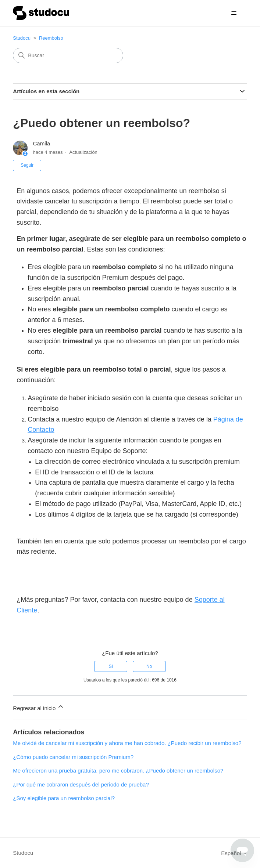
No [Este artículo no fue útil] (149, 666)
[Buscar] (68, 55)
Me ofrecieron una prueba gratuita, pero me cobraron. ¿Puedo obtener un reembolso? (118, 771)
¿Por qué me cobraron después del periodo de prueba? (81, 784)
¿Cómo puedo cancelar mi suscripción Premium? (73, 757)
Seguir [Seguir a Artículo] (27, 165)
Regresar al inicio (39, 707)
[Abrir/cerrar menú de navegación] (234, 13)
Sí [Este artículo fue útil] (111, 666)
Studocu (22, 38)
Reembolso (51, 38)
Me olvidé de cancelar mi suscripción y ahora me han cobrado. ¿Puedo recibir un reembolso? (127, 743)
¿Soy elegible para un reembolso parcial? (64, 798)
